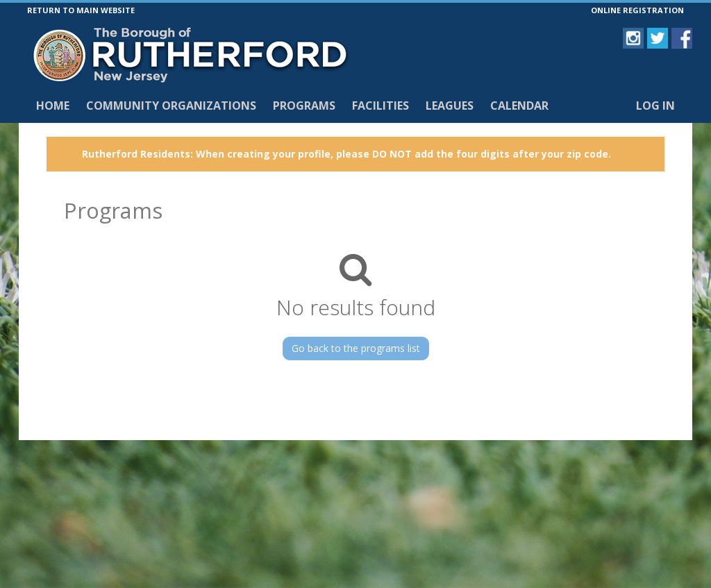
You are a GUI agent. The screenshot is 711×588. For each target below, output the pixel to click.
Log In (655, 106)
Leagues (450, 106)
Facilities (380, 106)
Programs (304, 106)
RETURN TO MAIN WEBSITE (81, 10)
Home (53, 106)
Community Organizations (171, 106)
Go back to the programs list (356, 348)
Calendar (519, 106)
